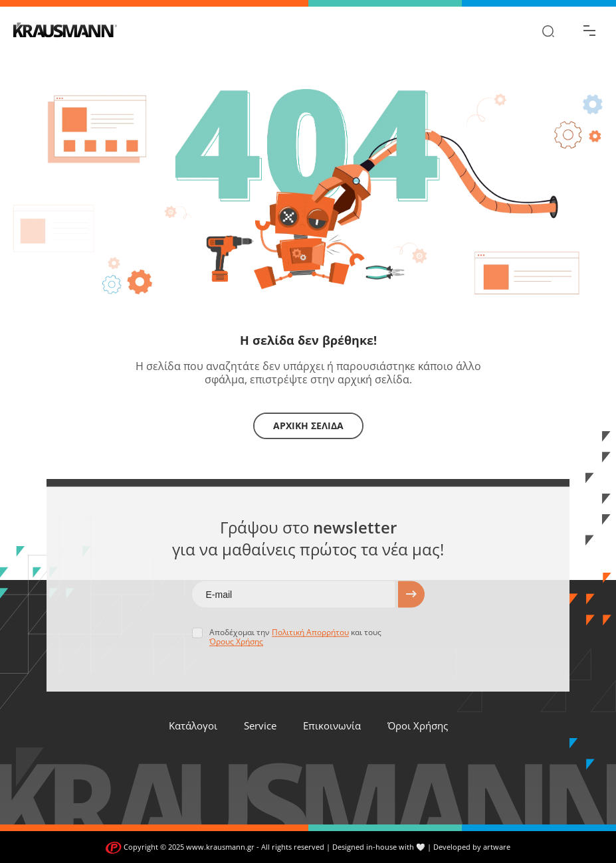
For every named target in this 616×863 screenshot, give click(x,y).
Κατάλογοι (193, 725)
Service (260, 725)
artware (497, 847)
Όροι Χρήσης (418, 725)
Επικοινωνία (332, 725)
